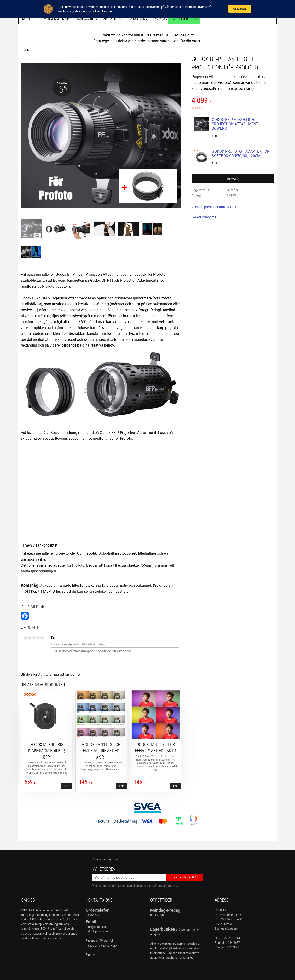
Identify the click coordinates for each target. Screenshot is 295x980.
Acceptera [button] (240, 9)
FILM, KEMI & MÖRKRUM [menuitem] (55, 19)
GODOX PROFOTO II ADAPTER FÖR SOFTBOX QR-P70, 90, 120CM (241, 154)
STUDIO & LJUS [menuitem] (136, 19)
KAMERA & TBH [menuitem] (86, 19)
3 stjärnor (34, 638)
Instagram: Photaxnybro (101, 945)
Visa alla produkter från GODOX (214, 207)
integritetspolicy (168, 886)
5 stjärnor (42, 638)
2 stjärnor (29, 638)
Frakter (90, 955)
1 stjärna (25, 638)
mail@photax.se (96, 927)
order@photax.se (97, 931)
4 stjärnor (38, 638)
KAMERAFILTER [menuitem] (111, 19)
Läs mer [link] (108, 11)
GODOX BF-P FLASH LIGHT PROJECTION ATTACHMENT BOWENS (235, 124)
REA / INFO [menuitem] (158, 19)
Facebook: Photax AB (100, 941)
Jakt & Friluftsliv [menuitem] (184, 19)
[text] (233, 101)
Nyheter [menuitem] (28, 19)
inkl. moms (115, 859)
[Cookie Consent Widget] (147, 9)
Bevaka (233, 179)
